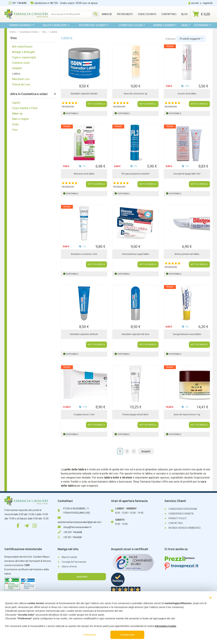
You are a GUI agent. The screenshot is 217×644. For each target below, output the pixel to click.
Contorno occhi (21, 63)
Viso (15, 130)
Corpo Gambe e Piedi (25, 108)
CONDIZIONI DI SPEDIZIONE (183, 509)
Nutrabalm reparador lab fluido (84, 334)
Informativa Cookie (165, 626)
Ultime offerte (69, 567)
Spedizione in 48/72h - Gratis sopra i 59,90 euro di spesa (64, 3)
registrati (208, 3)
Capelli (16, 103)
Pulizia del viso (21, 84)
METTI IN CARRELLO (96, 104)
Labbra (16, 74)
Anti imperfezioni (22, 47)
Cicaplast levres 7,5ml (84, 415)
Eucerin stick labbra (187, 94)
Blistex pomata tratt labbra (187, 254)
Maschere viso (21, 79)
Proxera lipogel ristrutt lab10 (135, 415)
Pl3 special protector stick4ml (135, 174)
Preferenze (90, 635)
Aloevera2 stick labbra (84, 174)
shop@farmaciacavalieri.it (75, 527)
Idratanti (17, 68)
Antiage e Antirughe (24, 52)
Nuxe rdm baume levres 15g (187, 415)
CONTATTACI (176, 523)
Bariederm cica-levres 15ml (84, 254)
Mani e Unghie (20, 119)
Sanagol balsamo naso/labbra (187, 334)
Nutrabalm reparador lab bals (84, 94)
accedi (195, 3)
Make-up (17, 114)
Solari (15, 124)
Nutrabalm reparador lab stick (135, 334)
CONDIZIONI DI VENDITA (181, 514)
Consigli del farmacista (74, 562)
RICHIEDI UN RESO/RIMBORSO (185, 528)
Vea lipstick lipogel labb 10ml (187, 174)
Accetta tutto (127, 635)
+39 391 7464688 (70, 532)
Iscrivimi (82, 577)
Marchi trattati (69, 557)
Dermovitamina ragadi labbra (136, 254)
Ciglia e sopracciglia (24, 57)
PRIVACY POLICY (178, 518)
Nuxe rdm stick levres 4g (136, 94)
